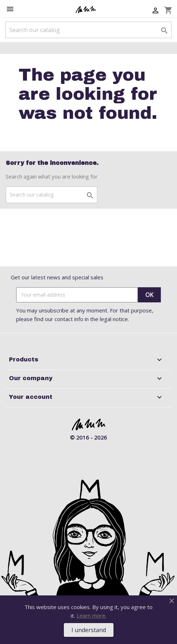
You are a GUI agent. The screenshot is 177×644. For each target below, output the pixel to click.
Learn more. (91, 616)
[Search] (88, 30)
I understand (89, 630)
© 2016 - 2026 (88, 437)
